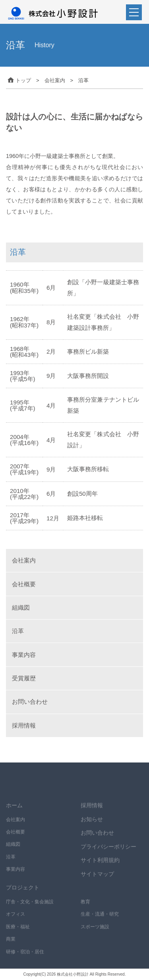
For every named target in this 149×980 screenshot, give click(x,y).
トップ (18, 80)
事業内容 (24, 655)
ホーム (14, 812)
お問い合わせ (30, 702)
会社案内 (24, 560)
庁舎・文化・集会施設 (30, 908)
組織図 (21, 607)
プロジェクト (23, 894)
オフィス (15, 921)
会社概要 (24, 584)
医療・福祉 (18, 933)
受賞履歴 (24, 678)
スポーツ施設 (95, 933)
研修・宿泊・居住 (25, 958)
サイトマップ (97, 880)
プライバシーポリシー (108, 853)
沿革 (18, 631)
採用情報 (24, 725)
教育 (85, 908)
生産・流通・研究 (100, 921)
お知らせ (92, 826)
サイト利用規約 (100, 867)
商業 (11, 946)
